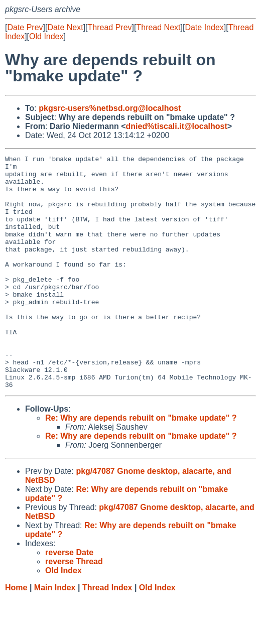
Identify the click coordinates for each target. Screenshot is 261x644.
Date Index (204, 27)
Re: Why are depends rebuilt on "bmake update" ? (141, 465)
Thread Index (107, 634)
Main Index (55, 634)
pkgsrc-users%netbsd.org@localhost (110, 108)
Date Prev (25, 27)
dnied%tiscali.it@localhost (177, 126)
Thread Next (158, 27)
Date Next (65, 27)
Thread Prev (110, 27)
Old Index (46, 36)
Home (16, 634)
